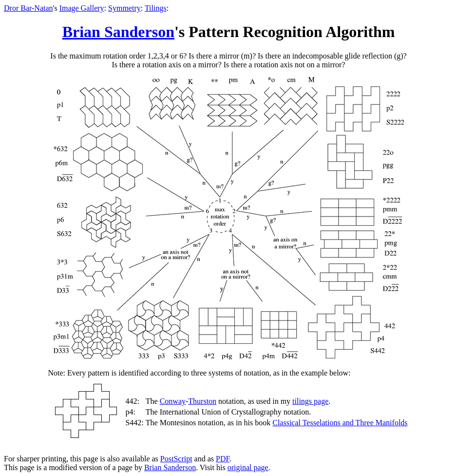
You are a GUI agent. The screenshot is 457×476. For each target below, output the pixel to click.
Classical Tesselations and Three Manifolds (340, 423)
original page (248, 467)
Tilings (156, 8)
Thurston (202, 401)
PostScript (176, 459)
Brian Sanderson (118, 32)
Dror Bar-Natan (29, 8)
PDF (223, 459)
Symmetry (124, 8)
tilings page (310, 401)
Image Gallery (82, 8)
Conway (173, 401)
